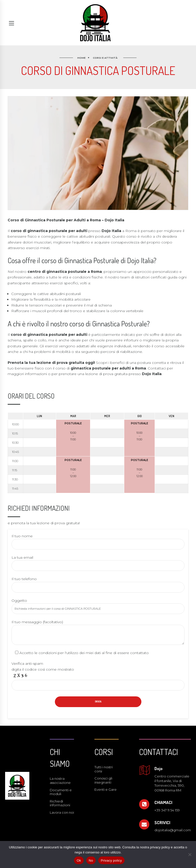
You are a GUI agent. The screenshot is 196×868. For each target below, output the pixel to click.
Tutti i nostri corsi (104, 769)
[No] (190, 854)
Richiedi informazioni (60, 803)
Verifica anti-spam (27, 663)
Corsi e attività (105, 58)
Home (81, 58)
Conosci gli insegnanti (103, 780)
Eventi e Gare (106, 789)
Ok (79, 860)
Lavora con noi (62, 812)
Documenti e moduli (61, 792)
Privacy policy (111, 860)
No (91, 860)
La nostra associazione (60, 781)
